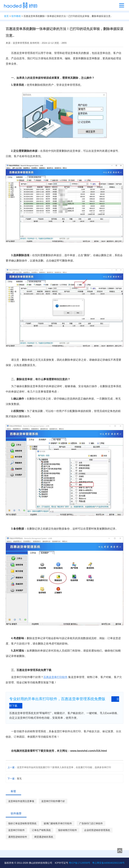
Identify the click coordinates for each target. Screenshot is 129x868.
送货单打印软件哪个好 (53, 801)
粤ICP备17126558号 (80, 863)
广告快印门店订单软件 (91, 823)
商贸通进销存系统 (44, 837)
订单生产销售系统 (41, 830)
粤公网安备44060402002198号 (108, 863)
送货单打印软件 (16, 830)
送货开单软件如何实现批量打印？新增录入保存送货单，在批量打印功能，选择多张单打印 (64, 767)
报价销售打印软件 (68, 830)
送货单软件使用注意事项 (21, 801)
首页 (6, 16)
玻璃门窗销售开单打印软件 (58, 823)
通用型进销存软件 (18, 837)
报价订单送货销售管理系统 (22, 823)
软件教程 (16, 16)
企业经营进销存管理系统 (97, 830)
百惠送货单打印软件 (55, 677)
